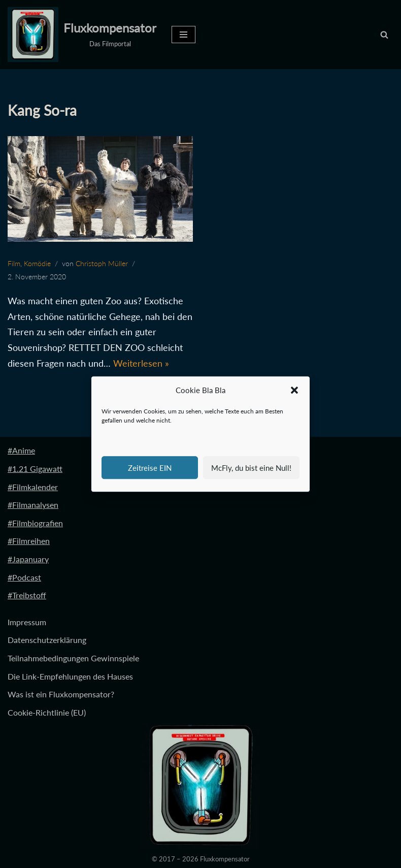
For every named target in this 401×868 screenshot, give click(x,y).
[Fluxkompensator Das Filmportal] (82, 35)
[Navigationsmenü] (183, 35)
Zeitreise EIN (150, 468)
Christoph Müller (102, 263)
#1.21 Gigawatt (35, 469)
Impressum (27, 622)
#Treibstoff (27, 595)
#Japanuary (28, 559)
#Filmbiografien (35, 523)
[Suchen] (384, 35)
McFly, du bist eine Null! (251, 468)
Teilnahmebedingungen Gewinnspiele (73, 658)
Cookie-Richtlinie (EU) (47, 712)
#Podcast (24, 577)
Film (14, 263)
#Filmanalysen (33, 505)
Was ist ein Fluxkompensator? (61, 694)
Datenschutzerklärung (47, 640)
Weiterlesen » (141, 363)
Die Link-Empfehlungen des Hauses (70, 676)
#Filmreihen (29, 541)
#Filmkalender (33, 487)
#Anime (21, 450)
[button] (294, 391)
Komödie (37, 263)
